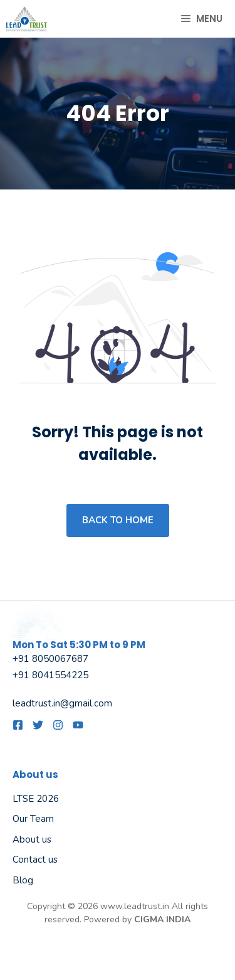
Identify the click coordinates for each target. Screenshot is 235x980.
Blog (23, 880)
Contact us (35, 860)
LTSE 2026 (36, 799)
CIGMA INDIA (162, 919)
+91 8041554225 (50, 675)
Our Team (33, 819)
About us (32, 839)
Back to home (118, 520)
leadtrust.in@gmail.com (62, 703)
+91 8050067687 (50, 659)
